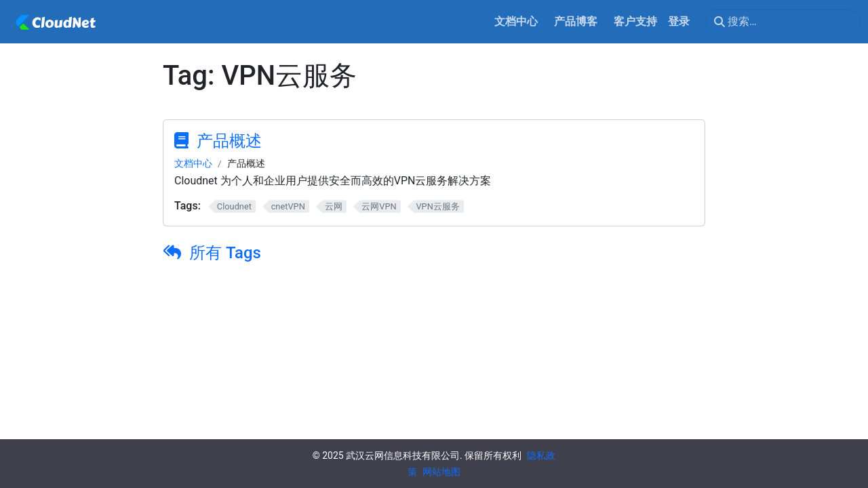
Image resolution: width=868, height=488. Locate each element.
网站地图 (441, 472)
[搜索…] (783, 22)
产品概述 (229, 141)
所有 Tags (225, 253)
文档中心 (193, 163)
